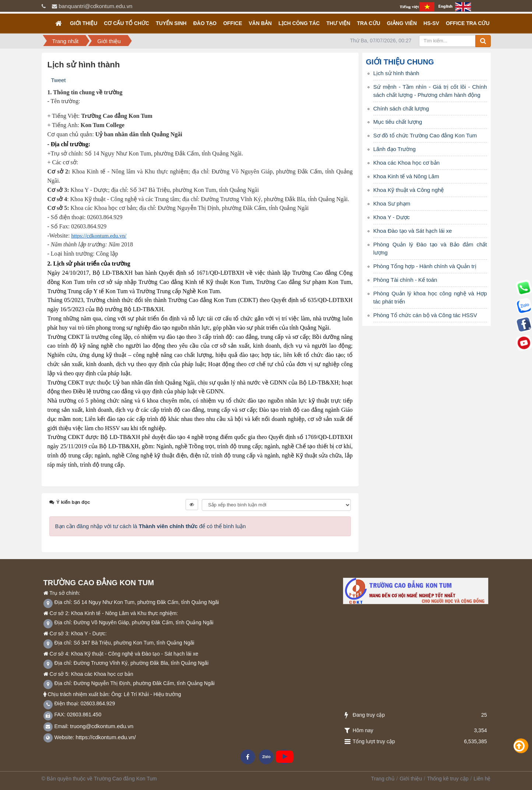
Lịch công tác (299, 23)
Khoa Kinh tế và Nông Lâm (406, 176)
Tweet (59, 80)
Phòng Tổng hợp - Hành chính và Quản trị (425, 266)
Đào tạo (205, 23)
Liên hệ (482, 779)
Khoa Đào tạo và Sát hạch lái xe (413, 231)
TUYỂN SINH (171, 23)
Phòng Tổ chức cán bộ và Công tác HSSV (425, 315)
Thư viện (338, 23)
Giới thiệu (84, 23)
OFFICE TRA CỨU (468, 23)
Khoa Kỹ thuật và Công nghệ (409, 190)
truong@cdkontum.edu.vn (102, 726)
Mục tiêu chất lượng (398, 122)
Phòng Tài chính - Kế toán (405, 280)
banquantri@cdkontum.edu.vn (95, 6)
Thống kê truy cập (448, 779)
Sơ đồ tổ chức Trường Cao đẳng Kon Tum (425, 135)
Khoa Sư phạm (392, 203)
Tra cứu (368, 23)
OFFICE (232, 23)
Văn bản (260, 23)
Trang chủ (383, 779)
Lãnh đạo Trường (394, 149)
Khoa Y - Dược (392, 217)
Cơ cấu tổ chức (126, 23)
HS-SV (431, 23)
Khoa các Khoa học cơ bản (406, 163)
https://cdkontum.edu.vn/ (106, 737)
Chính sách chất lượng (401, 108)
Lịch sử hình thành (396, 73)
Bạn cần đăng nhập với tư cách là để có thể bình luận (151, 526)
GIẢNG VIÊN (402, 23)
